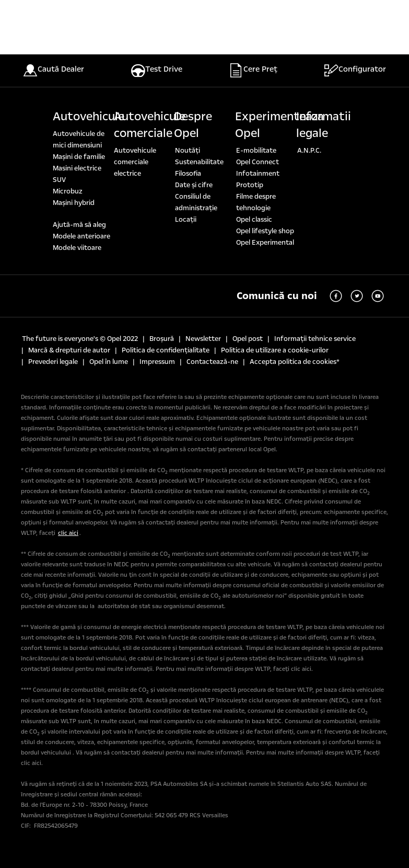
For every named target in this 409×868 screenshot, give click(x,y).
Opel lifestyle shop (265, 231)
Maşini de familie (79, 157)
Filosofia (188, 174)
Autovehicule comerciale (150, 125)
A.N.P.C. (309, 151)
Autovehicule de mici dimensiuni (79, 140)
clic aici (68, 533)
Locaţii (186, 220)
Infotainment (258, 174)
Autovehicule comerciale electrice (135, 162)
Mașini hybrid (74, 203)
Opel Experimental (265, 243)
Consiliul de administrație (196, 202)
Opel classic (254, 220)
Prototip (250, 185)
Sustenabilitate (199, 162)
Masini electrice (77, 168)
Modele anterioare (81, 236)
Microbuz (68, 191)
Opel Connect (258, 162)
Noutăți (188, 151)
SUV (59, 180)
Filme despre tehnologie (256, 202)
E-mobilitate (256, 151)
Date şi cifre (194, 185)
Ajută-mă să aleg (79, 225)
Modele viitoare (77, 248)
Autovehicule (89, 117)
